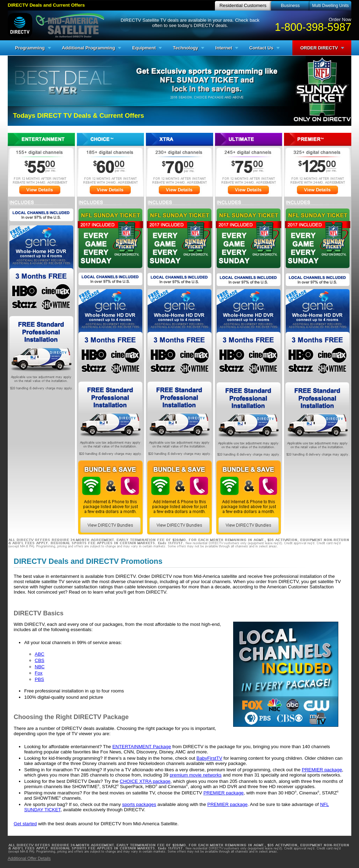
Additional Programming (89, 48)
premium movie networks (196, 775)
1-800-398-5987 (313, 27)
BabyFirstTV (209, 758)
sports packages (139, 804)
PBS (39, 679)
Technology (185, 48)
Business (290, 5)
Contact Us (261, 48)
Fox (39, 673)
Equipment (144, 48)
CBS (39, 660)
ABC (39, 654)
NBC (40, 667)
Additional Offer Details (29, 859)
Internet (224, 48)
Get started (25, 824)
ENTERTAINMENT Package (141, 747)
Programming (30, 48)
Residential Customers (243, 5)
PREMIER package (322, 770)
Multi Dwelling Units (330, 6)
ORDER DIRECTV (319, 48)
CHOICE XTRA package (145, 781)
